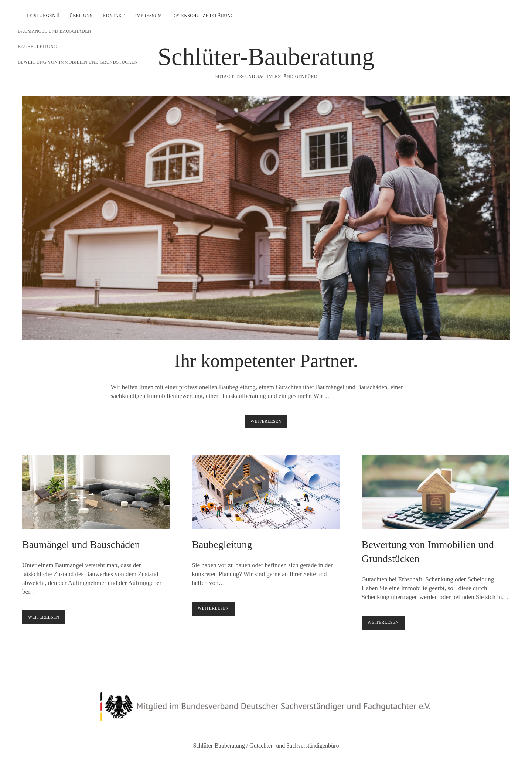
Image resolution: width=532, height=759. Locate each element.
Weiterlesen (269, 423)
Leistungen (41, 16)
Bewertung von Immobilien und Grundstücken (435, 492)
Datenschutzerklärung (203, 16)
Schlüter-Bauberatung (266, 57)
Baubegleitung (265, 492)
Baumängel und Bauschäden (96, 492)
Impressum (149, 16)
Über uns (81, 16)
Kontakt (114, 16)
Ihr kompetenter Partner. (266, 218)
